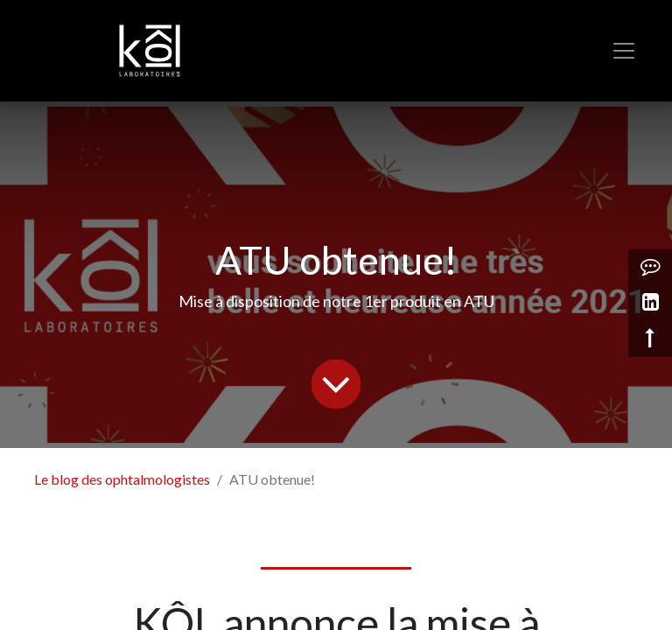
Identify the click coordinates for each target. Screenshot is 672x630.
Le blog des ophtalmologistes (122, 479)
